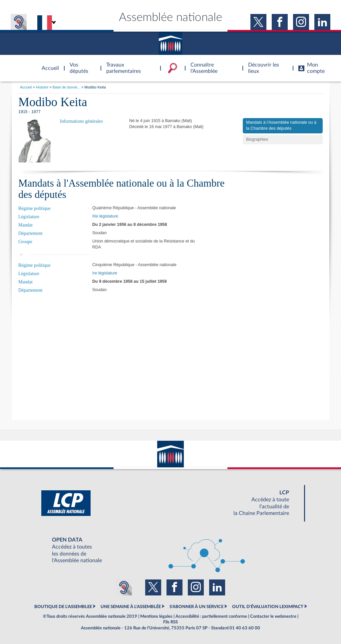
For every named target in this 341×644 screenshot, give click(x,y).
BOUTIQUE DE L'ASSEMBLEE (63, 607)
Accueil (26, 87)
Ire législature (105, 273)
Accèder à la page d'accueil (48, 64)
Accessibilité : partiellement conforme (211, 616)
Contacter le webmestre (273, 616)
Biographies (257, 139)
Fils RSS (170, 622)
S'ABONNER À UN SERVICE (196, 607)
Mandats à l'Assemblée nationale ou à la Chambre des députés (281, 125)
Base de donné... (66, 87)
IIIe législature (105, 216)
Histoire (42, 87)
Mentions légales (156, 616)
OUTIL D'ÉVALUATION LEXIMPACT (268, 607)
